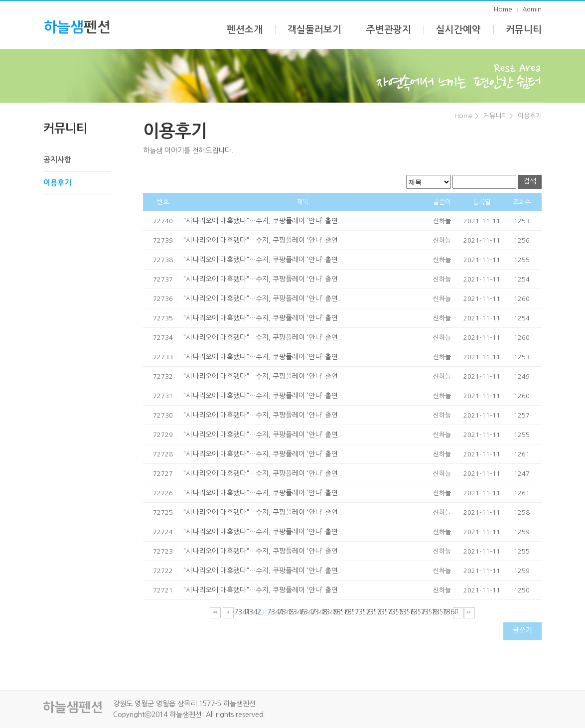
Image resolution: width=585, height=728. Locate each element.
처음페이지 (215, 613)
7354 (382, 612)
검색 (530, 181)
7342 (250, 612)
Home (503, 9)
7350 (338, 612)
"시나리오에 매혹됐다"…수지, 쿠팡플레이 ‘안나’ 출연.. (262, 221)
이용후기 (530, 116)
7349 (327, 612)
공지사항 (57, 160)
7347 (305, 612)
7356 (404, 612)
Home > (466, 116)
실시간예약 (458, 30)
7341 (239, 612)
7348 (316, 612)
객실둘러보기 (314, 30)
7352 (360, 612)
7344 (272, 612)
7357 (415, 612)
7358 (426, 612)
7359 (437, 612)
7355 (393, 612)
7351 (349, 612)
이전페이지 (228, 613)
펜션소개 (245, 30)
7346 (294, 612)
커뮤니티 (524, 30)
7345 (283, 612)
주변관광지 (389, 30)
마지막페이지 (469, 613)
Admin (532, 9)
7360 (448, 612)
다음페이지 (458, 613)
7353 (371, 612)
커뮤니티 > (498, 116)
